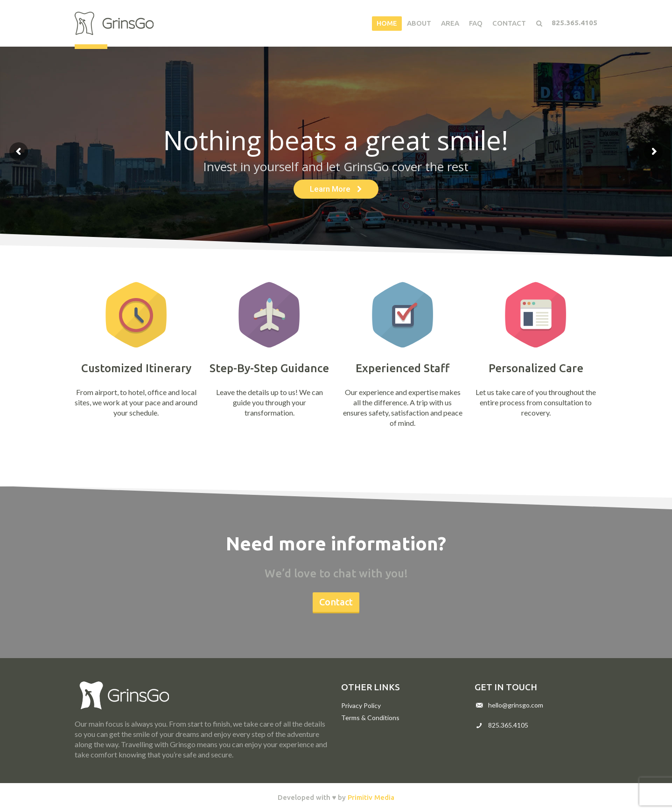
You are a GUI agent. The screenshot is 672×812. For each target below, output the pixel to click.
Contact (509, 23)
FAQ (476, 23)
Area (450, 23)
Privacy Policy (361, 705)
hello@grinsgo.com (516, 705)
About (419, 23)
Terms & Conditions (370, 718)
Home (387, 23)
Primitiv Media (371, 797)
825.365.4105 (574, 23)
